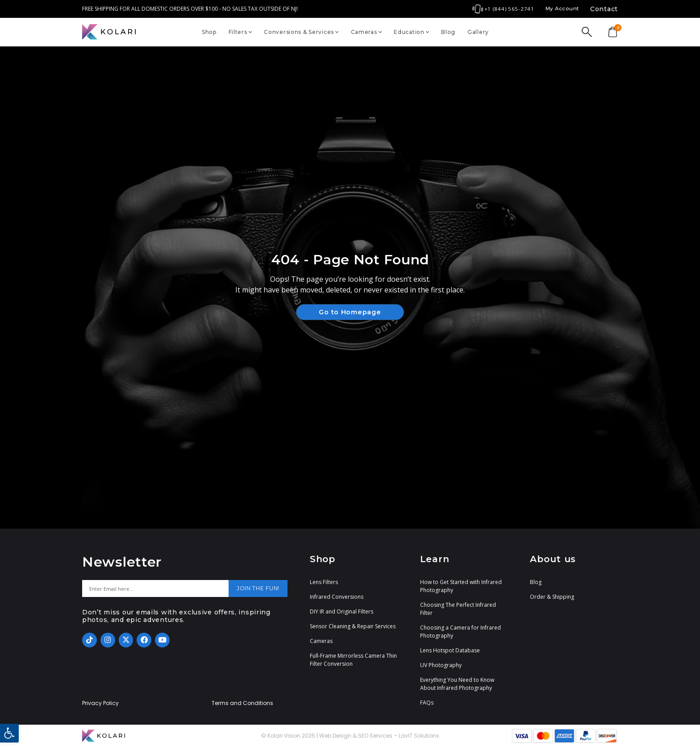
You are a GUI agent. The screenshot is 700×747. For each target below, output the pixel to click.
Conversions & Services (301, 32)
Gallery (478, 32)
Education (411, 32)
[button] (9, 733)
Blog (448, 32)
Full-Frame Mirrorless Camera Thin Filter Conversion (353, 660)
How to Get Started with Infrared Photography (461, 586)
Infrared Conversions (337, 597)
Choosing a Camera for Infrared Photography (460, 632)
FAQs (427, 703)
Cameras (367, 32)
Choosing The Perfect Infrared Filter (458, 609)
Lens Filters (324, 582)
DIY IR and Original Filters (342, 611)
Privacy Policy (100, 703)
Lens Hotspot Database (450, 650)
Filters (240, 32)
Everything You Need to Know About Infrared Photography (457, 684)
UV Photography (441, 665)
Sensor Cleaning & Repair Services (353, 626)
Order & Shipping (552, 597)
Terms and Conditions (242, 703)
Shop (209, 32)
